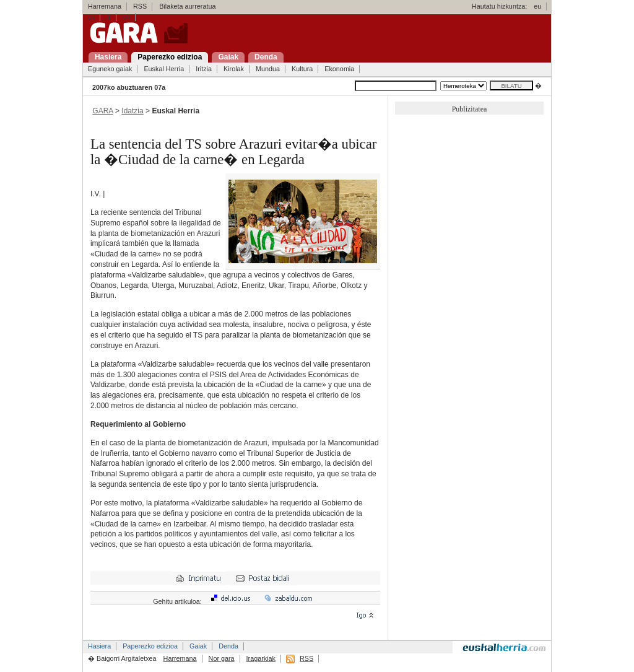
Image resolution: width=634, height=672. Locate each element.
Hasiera (99, 646)
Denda (228, 646)
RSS (140, 6)
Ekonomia (339, 69)
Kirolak (234, 69)
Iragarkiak (261, 658)
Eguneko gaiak (110, 69)
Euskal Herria (164, 69)
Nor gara (222, 658)
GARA (102, 111)
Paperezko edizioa (150, 646)
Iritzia (204, 69)
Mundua (268, 69)
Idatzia (132, 111)
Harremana (105, 6)
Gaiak (198, 646)
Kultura (302, 69)
